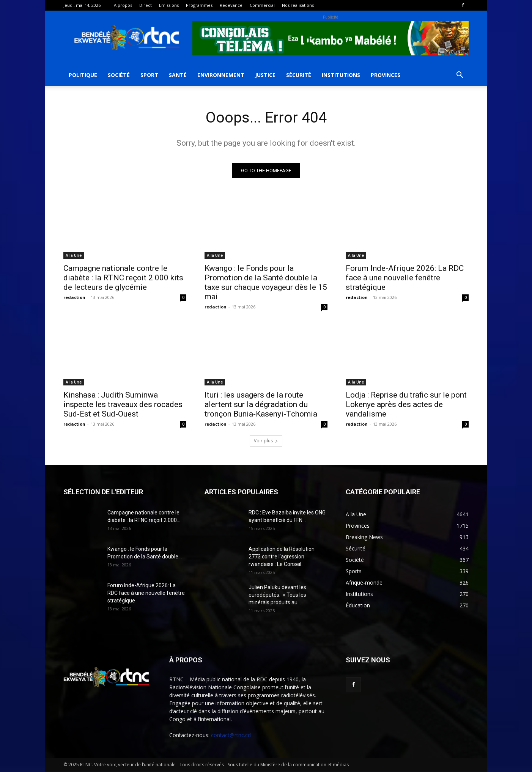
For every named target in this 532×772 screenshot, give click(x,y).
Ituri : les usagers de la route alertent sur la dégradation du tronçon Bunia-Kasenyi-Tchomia (261, 405)
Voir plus (266, 441)
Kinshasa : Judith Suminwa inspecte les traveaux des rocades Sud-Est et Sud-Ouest (123, 405)
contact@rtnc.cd (231, 735)
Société (119, 75)
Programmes (199, 5)
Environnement (221, 75)
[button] (460, 76)
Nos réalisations (298, 5)
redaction (74, 298)
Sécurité (299, 75)
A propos (123, 5)
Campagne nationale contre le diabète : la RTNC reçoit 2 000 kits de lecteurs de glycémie (123, 278)
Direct (146, 5)
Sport (149, 75)
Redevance (231, 5)
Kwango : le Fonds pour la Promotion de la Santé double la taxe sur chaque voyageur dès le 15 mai (266, 283)
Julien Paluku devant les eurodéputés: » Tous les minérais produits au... (277, 595)
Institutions (341, 75)
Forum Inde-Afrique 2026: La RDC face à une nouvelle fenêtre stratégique (405, 278)
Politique (83, 75)
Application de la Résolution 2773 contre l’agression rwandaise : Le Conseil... (282, 557)
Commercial (262, 5)
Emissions (169, 5)
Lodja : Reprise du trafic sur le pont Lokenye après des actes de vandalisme (406, 405)
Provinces (386, 75)
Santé (178, 75)
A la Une (74, 256)
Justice (265, 75)
